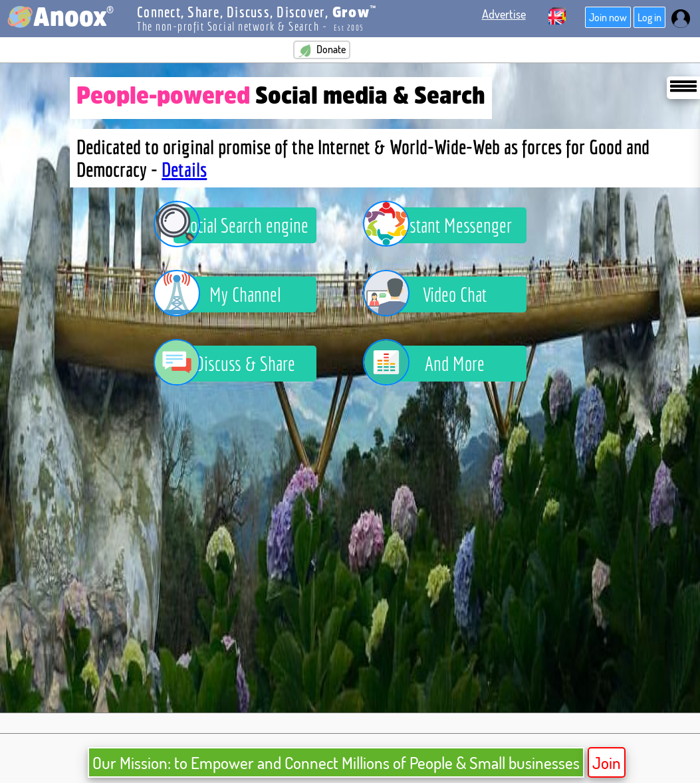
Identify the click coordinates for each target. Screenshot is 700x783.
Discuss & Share (234, 364)
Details (184, 169)
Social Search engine (241, 225)
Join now (608, 17)
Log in (649, 17)
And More (434, 364)
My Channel (227, 294)
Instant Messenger (447, 225)
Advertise (504, 14)
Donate (322, 50)
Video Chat (435, 294)
